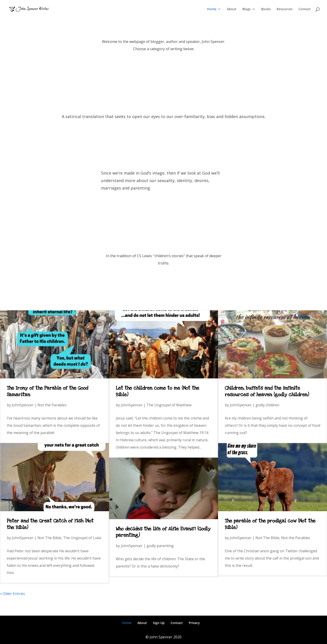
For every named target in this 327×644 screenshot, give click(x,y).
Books (266, 9)
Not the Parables (52, 405)
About (232, 9)
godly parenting (160, 546)
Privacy (194, 623)
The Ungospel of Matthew (169, 405)
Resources (285, 9)
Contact (305, 9)
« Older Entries (12, 594)
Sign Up (159, 623)
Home (212, 9)
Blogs (246, 9)
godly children (267, 405)
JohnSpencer (23, 405)
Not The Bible (49, 538)
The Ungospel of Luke (82, 538)
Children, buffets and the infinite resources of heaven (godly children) (267, 391)
